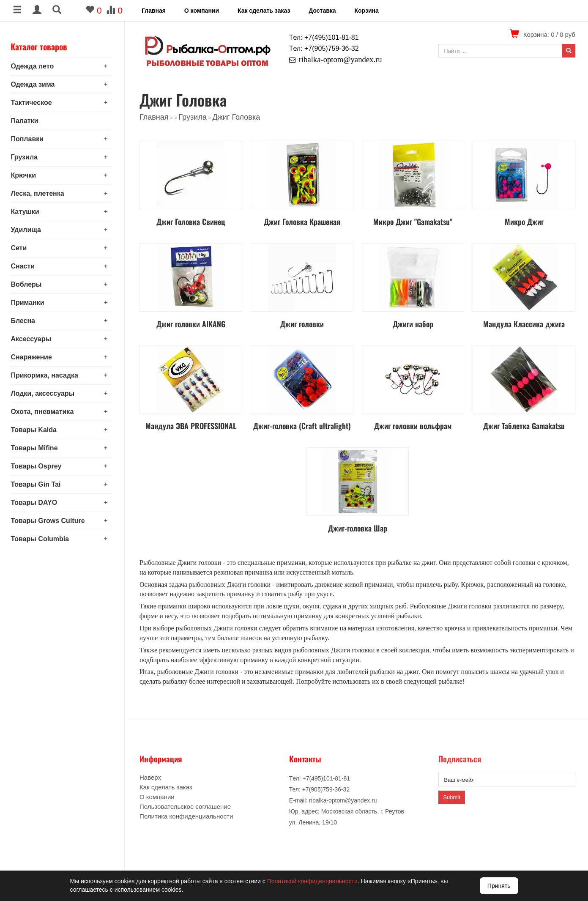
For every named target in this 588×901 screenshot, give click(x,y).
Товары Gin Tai (38, 484)
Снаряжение (33, 357)
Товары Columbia (42, 539)
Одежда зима (35, 84)
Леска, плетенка (39, 193)
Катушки (27, 212)
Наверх (150, 777)
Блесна (25, 321)
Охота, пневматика (44, 412)
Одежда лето (34, 66)
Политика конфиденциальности (186, 816)
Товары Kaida (36, 430)
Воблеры (28, 284)
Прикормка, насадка (46, 375)
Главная (154, 11)
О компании (202, 11)
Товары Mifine (36, 448)
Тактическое (33, 103)
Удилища (28, 230)
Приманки (29, 303)
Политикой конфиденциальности (312, 881)
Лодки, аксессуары (45, 393)
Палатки (26, 121)
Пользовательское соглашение (185, 807)
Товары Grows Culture (50, 521)
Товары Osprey (38, 466)
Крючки (25, 175)
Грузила (26, 157)
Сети (21, 248)
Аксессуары (33, 339)
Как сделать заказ (264, 11)
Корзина (366, 11)
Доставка (322, 11)
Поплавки (29, 139)
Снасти (25, 266)
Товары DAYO (36, 503)
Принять (499, 886)
